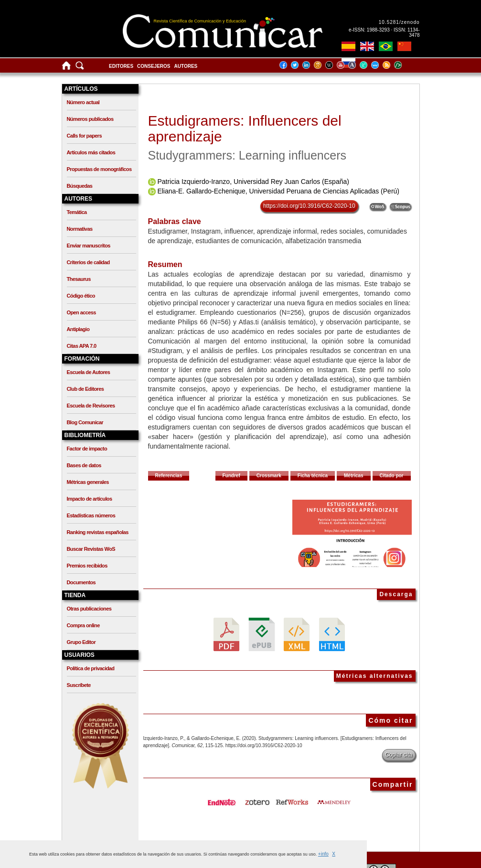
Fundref (231, 476)
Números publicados (90, 119)
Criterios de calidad (88, 262)
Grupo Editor (81, 642)
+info (323, 854)
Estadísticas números (91, 515)
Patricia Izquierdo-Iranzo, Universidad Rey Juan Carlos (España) (253, 182)
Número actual (83, 102)
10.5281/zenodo (399, 22)
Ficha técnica (313, 476)
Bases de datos (84, 465)
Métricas (354, 476)
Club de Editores (86, 389)
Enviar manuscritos (89, 246)
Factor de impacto (87, 449)
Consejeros (154, 66)
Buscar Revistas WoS (91, 549)
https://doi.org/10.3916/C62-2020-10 (309, 206)
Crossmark (269, 476)
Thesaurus (79, 279)
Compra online (83, 625)
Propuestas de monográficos (99, 169)
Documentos (81, 582)
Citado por (392, 476)
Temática (77, 212)
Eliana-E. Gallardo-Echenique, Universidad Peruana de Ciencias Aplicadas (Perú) (278, 191)
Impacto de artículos (90, 499)
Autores (186, 66)
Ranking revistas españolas (98, 532)
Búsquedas (80, 186)
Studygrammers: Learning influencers (247, 155)
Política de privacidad (91, 668)
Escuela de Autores (89, 372)
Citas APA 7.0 (82, 346)
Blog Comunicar (85, 422)
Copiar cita (399, 755)
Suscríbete (79, 685)
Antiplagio (78, 329)
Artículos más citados (91, 152)
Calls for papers (85, 136)
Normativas (80, 229)
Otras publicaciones (89, 609)
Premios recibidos (87, 566)
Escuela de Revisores (91, 406)
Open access (81, 312)
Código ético (81, 296)
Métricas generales (88, 482)
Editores (121, 66)
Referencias (169, 476)
